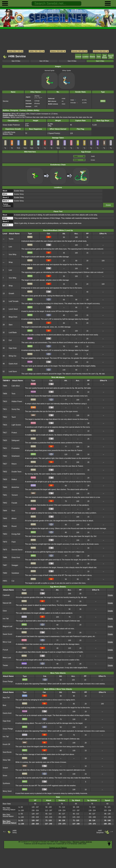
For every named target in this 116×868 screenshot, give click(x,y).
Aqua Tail (6, 698)
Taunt (14, 417)
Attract (14, 518)
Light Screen (16, 425)
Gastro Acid (13, 364)
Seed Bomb (7, 752)
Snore (5, 776)
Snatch (5, 768)
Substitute (15, 573)
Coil (10, 340)
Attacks (92, 56)
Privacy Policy (66, 842)
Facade (14, 503)
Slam (11, 325)
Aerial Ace (15, 487)
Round (14, 526)
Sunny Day (16, 409)
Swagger (15, 565)
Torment (15, 495)
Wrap (11, 262)
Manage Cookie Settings (82, 842)
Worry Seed (7, 791)
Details (108, 205)
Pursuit (5, 650)
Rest (13, 511)
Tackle (11, 239)
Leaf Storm (13, 372)
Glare (5, 611)
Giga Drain (13, 348)
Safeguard (15, 440)
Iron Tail (6, 619)
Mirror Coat (7, 642)
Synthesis (6, 783)
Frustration (16, 448)
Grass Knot (16, 557)
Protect (14, 433)
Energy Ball (16, 534)
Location (85, 56)
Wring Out (12, 356)
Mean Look (7, 658)
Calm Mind (16, 386)
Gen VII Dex (44, 61)
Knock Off (6, 744)
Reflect (14, 479)
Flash (14, 542)
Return (14, 464)
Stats (99, 56)
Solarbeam (16, 456)
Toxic (13, 394)
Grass (93, 160)
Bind (4, 705)
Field (93, 156)
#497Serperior (100, 832)
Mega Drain (13, 317)
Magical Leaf (7, 626)
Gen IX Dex (16, 61)
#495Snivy (14, 832)
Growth (11, 293)
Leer (10, 247)
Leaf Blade (13, 333)
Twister (5, 665)
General (78, 56)
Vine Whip (12, 254)
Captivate (6, 595)
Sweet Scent (7, 634)
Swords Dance (17, 550)
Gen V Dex (100, 61)
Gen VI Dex (72, 61)
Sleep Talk (7, 760)
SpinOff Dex (111, 56)
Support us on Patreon (58, 847)
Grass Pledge (8, 681)
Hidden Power (17, 401)
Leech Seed (13, 309)
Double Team (16, 472)
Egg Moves (105, 56)
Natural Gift (7, 603)
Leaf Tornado (14, 301)
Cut (13, 581)
